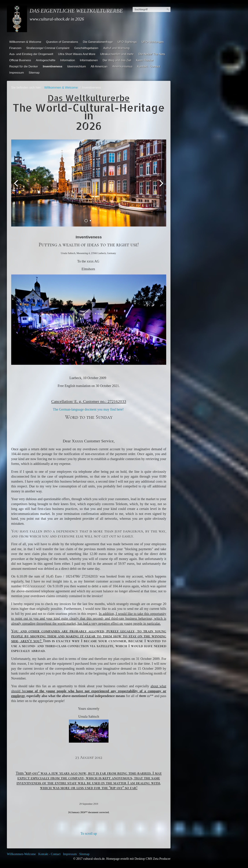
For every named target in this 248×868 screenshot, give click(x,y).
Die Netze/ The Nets (152, 54)
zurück (16, 187)
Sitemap (34, 73)
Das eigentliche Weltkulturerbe (76, 11)
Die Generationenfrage (98, 42)
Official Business (20, 60)
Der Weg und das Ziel (117, 60)
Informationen (89, 60)
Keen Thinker (145, 60)
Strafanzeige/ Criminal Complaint (48, 48)
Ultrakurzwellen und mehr (117, 54)
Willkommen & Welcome (25, 42)
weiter (161, 187)
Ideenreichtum (77, 66)
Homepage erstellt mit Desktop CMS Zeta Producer (138, 861)
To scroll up (89, 835)
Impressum (17, 73)
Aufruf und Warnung (116, 48)
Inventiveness (53, 66)
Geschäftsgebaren (86, 48)
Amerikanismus (122, 66)
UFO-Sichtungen (153, 42)
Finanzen (15, 48)
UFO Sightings (127, 42)
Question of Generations (62, 42)
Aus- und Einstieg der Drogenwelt (31, 54)
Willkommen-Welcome (21, 856)
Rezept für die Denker (24, 66)
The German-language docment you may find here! (89, 411)
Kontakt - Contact (149, 66)
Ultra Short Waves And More (77, 54)
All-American (99, 66)
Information (68, 60)
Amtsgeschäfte (46, 60)
